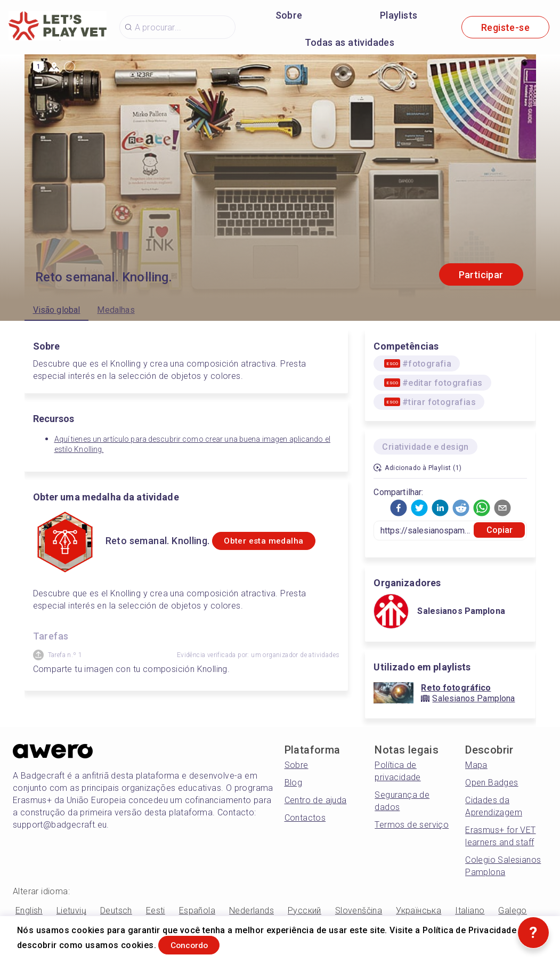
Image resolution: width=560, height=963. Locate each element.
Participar (481, 275)
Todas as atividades (350, 42)
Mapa (476, 765)
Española (197, 911)
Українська (419, 911)
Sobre (289, 15)
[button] (399, 508)
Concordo (200, 944)
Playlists (399, 15)
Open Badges (492, 783)
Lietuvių (71, 911)
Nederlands (251, 911)
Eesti (156, 911)
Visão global (57, 310)
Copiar (500, 530)
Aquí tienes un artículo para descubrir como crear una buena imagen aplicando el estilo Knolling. (192, 444)
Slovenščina (359, 911)
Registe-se (505, 27)
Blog (294, 783)
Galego (512, 911)
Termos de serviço (412, 825)
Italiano (470, 911)
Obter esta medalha (275, 547)
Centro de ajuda (316, 800)
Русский (305, 911)
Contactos (305, 818)
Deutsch (116, 911)
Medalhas (116, 310)
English (29, 911)
